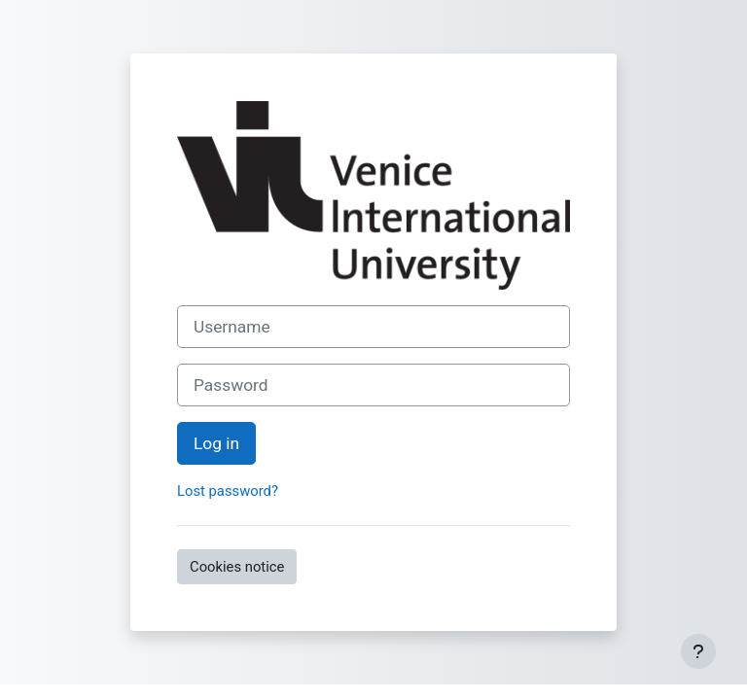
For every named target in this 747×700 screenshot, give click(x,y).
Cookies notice (237, 567)
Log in (216, 443)
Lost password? (228, 491)
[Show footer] (698, 651)
